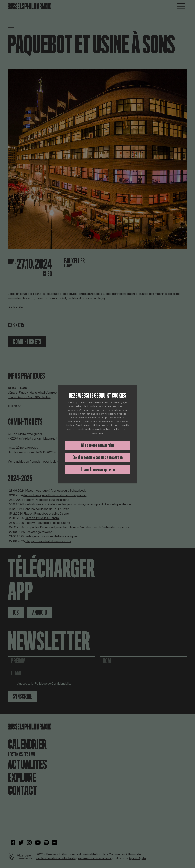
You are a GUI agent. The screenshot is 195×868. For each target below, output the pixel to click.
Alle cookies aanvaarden (97, 445)
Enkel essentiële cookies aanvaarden (97, 457)
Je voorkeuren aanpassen (98, 470)
